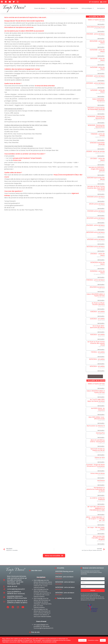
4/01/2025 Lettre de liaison (96, 244)
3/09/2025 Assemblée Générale (97, 148)
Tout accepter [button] (82, 640)
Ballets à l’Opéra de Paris (96, 24)
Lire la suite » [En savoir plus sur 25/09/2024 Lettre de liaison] (101, 273)
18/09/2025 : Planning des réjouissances (96, 130)
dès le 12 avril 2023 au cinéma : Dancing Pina (97, 445)
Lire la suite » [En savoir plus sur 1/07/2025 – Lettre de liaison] (101, 169)
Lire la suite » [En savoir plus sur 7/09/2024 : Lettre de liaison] (101, 289)
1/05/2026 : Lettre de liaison (96, 38)
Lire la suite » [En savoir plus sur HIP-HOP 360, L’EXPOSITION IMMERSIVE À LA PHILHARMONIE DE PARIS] (101, 519)
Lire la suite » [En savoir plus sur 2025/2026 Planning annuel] (101, 36)
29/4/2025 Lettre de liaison (96, 222)
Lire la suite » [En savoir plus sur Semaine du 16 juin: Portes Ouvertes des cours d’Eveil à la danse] (101, 199)
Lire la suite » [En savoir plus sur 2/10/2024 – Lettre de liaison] (101, 264)
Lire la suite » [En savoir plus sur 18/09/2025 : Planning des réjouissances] (101, 136)
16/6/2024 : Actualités (97, 339)
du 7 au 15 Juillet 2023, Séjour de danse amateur (96, 405)
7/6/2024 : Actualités (98, 356)
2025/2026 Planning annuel (96, 31)
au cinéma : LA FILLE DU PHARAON (97, 503)
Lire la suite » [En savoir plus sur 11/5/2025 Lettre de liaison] (101, 220)
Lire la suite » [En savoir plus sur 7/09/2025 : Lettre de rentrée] (101, 144)
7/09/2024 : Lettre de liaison (95, 284)
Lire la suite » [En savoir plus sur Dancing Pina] (101, 442)
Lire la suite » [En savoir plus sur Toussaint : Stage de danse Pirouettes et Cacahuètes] (101, 475)
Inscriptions (101, 8)
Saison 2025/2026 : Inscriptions (99, 104)
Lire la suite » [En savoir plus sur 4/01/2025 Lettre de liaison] (101, 248)
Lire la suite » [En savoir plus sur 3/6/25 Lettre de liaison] (101, 213)
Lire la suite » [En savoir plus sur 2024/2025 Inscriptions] (101, 296)
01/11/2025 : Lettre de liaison (95, 87)
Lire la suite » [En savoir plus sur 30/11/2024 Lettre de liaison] (101, 255)
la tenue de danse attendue (45, 90)
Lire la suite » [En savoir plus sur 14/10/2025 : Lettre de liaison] (101, 101)
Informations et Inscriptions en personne (19, 32)
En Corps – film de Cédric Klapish (96, 533)
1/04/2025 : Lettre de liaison (95, 230)
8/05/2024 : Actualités (97, 371)
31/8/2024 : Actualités (97, 316)
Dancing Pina (100, 437)
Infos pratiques (88, 8)
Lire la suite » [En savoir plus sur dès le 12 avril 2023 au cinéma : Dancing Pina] (101, 451)
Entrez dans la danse (98, 478)
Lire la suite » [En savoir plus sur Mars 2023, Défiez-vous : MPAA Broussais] (101, 428)
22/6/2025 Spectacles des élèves (96, 183)
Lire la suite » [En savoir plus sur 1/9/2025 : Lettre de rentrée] (101, 160)
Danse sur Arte (100, 462)
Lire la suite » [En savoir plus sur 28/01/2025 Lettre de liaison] (101, 241)
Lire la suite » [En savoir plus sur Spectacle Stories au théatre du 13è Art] (101, 459)
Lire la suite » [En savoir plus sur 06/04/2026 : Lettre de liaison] (101, 52)
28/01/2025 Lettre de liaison (95, 237)
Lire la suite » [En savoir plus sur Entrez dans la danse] (101, 482)
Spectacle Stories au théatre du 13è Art (98, 454)
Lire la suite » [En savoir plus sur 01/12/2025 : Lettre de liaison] (101, 85)
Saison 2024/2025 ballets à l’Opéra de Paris (96, 299)
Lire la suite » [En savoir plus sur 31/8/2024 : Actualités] (101, 321)
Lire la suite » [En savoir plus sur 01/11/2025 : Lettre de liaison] (101, 92)
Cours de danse (40, 8)
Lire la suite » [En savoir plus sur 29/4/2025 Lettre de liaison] (101, 227)
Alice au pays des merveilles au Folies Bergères (98, 542)
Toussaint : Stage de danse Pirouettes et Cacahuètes (95, 470)
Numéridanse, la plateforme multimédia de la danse (96, 494)
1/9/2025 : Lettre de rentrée (95, 156)
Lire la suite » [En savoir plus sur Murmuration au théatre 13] (101, 435)
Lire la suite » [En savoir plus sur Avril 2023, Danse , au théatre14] (101, 419)
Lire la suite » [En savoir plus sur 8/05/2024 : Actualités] (101, 375)
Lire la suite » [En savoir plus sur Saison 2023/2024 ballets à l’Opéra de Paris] (101, 401)
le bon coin (17, 165)
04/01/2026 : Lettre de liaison (97, 72)
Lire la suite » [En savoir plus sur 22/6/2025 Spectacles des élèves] (101, 188)
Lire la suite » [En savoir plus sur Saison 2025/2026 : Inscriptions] (101, 110)
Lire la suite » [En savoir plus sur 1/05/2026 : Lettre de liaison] (101, 43)
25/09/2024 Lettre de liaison (98, 268)
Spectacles (74, 8)
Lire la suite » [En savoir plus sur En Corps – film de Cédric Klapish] (101, 538)
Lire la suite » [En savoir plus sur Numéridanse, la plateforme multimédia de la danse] (101, 500)
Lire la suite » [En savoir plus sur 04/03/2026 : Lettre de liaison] (101, 60)
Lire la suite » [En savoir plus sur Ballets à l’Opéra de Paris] (101, 29)
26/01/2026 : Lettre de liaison (97, 64)
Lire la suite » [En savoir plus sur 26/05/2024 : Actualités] (101, 368)
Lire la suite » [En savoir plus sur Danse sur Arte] (101, 466)
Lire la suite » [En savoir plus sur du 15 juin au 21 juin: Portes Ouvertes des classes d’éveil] (101, 354)
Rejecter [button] (103, 640)
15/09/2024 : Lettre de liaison (97, 276)
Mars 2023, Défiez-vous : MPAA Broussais (97, 422)
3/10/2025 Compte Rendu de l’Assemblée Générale (96, 113)
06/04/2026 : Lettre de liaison (97, 46)
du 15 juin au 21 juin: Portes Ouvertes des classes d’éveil (96, 348)
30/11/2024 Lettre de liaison (96, 251)
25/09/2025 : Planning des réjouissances (96, 122)
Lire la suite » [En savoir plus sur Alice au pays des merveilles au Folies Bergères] (101, 548)
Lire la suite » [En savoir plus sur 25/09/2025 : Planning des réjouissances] (101, 127)
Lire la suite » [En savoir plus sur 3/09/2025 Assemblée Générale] (101, 153)
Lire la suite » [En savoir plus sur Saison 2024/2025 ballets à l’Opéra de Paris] (101, 305)
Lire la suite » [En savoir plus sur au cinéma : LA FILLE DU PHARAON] (101, 508)
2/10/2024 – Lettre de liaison (98, 259)
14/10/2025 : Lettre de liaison (98, 95)
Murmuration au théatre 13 (96, 430)
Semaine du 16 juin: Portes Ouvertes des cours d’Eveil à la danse (96, 192)
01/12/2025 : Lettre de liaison (95, 80)
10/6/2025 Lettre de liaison (96, 201)
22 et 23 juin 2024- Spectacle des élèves (97, 331)
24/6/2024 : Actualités (97, 323)
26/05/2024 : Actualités (97, 363)
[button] (95, 381)
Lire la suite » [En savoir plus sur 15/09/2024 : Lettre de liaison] (101, 282)
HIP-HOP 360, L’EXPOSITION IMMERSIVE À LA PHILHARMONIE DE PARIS (96, 513)
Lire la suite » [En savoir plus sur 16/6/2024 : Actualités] (101, 343)
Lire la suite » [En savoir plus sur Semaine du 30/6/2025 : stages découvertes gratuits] (101, 179)
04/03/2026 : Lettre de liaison (97, 55)
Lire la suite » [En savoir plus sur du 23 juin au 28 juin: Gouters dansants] (101, 313)
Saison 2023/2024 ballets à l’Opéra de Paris (96, 396)
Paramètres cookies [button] (93, 640)
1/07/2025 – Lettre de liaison (97, 164)
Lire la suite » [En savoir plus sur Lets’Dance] (101, 489)
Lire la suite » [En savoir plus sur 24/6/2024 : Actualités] (101, 328)
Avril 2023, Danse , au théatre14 (98, 413)
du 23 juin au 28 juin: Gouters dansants (98, 308)
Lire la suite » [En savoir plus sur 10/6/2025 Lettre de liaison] (101, 206)
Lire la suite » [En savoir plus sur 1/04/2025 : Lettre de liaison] (101, 234)
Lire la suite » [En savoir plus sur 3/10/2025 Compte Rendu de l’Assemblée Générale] (101, 118)
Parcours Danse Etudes (59, 8)
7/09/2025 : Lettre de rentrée (98, 139)
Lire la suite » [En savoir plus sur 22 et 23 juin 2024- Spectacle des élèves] (101, 336)
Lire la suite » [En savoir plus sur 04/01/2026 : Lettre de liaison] (101, 78)
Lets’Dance (101, 485)
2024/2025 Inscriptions (97, 291)
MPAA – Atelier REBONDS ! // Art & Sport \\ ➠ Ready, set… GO (95, 523)
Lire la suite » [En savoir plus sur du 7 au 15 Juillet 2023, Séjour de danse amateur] (101, 410)
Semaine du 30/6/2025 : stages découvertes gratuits (97, 173)
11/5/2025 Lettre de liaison (96, 215)
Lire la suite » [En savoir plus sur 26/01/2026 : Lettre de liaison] (101, 69)
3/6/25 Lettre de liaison (97, 208)
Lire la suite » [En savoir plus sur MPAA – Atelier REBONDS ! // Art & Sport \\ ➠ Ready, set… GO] (101, 529)
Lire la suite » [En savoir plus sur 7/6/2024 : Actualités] (101, 361)
